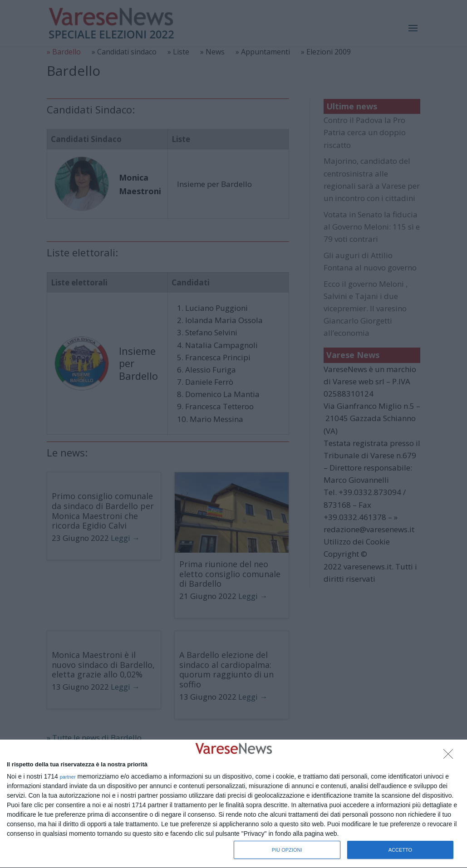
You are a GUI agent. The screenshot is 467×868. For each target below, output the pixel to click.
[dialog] (233, 804)
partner (68, 777)
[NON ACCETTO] (451, 756)
